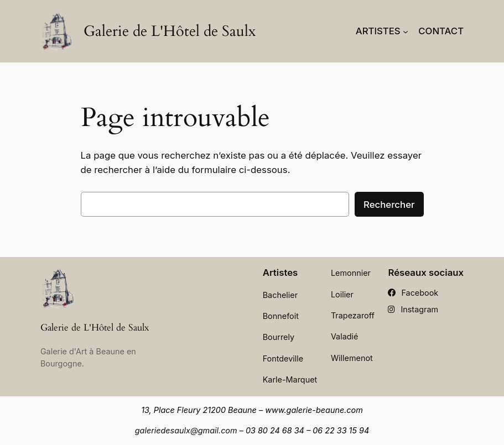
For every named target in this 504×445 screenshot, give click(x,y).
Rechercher (389, 205)
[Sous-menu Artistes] (406, 31)
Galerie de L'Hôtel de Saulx (170, 31)
